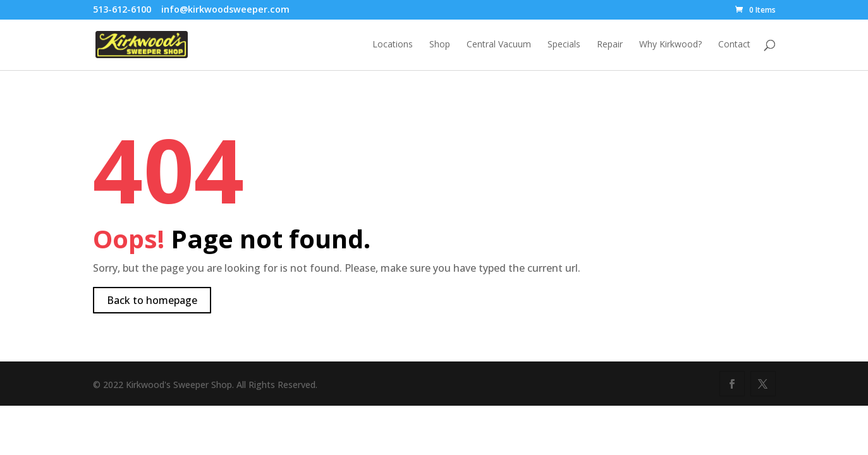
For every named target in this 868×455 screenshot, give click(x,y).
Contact (734, 45)
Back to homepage (152, 300)
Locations (393, 45)
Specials (564, 45)
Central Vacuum (499, 45)
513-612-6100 (122, 9)
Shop (440, 45)
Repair (610, 45)
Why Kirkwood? (670, 45)
